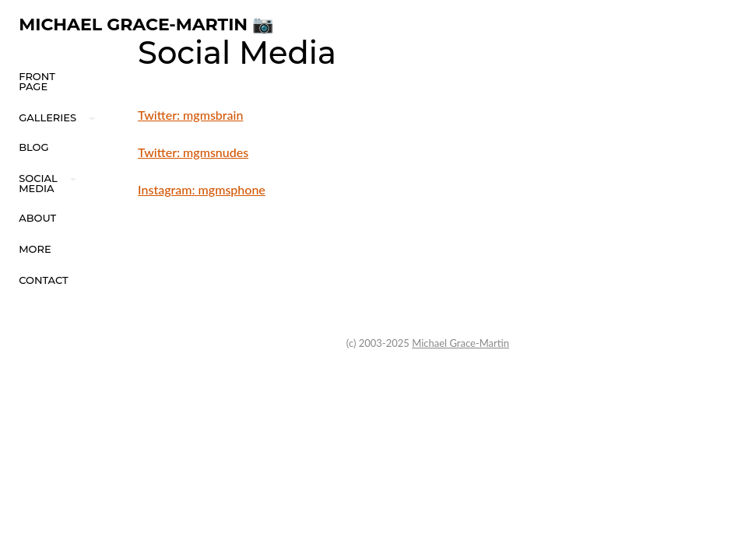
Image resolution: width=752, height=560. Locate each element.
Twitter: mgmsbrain (190, 115)
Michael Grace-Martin (460, 343)
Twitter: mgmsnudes (193, 152)
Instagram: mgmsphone (202, 189)
